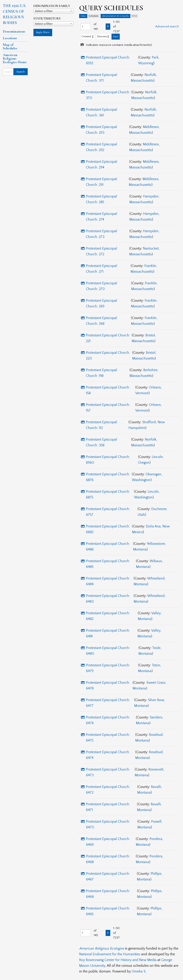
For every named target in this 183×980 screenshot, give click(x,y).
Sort (116, 37)
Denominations (14, 32)
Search (21, 72)
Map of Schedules (10, 47)
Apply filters (43, 32)
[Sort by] (88, 37)
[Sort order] (103, 37)
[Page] (86, 27)
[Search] (8, 72)
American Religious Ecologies (102, 948)
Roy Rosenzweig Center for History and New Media (118, 960)
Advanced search (167, 26)
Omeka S (139, 971)
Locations (10, 38)
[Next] (108, 26)
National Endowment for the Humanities (110, 954)
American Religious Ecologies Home (15, 59)
